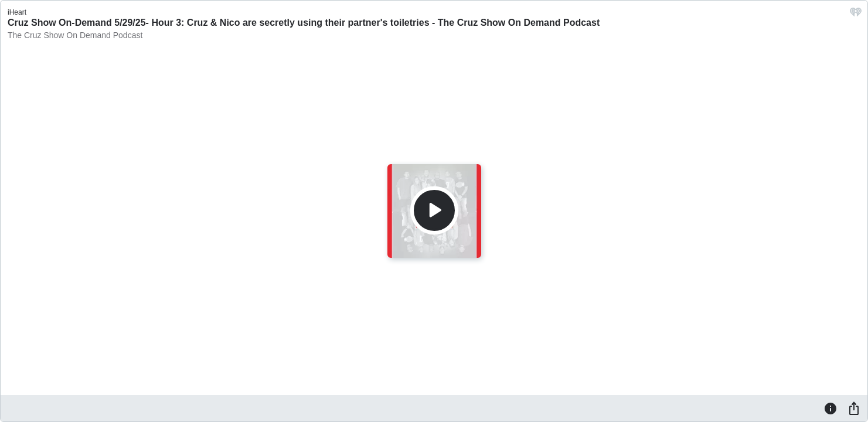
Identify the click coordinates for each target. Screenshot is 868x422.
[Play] (434, 210)
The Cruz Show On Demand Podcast (75, 35)
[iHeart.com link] (856, 15)
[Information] (830, 408)
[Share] (854, 408)
